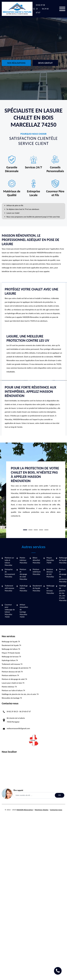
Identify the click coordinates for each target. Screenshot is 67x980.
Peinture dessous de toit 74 (12, 672)
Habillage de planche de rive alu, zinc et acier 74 (20, 694)
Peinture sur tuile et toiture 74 (13, 690)
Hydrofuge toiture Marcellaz (24, 588)
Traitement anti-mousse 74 (12, 664)
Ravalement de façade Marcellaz (37, 588)
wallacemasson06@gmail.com (18, 728)
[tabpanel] (36, 493)
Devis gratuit (45, 63)
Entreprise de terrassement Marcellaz (10, 573)
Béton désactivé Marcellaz (36, 560)
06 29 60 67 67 (25, 712)
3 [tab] (36, 530)
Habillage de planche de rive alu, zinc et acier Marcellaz (63, 593)
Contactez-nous (56, 810)
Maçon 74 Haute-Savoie (11, 653)
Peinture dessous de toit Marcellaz (50, 573)
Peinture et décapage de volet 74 (14, 679)
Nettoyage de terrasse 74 (11, 657)
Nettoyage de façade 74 (11, 642)
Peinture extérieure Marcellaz (37, 572)
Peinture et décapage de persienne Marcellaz (63, 575)
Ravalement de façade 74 (11, 645)
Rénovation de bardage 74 (12, 698)
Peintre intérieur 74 (9, 687)
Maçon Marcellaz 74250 (50, 560)
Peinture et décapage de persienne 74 (16, 668)
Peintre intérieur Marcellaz (23, 560)
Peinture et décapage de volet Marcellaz (23, 574)
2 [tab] (30, 530)
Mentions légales (42, 810)
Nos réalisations (16, 63)
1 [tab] (25, 530)
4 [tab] (41, 530)
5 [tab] (46, 530)
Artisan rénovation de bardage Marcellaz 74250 (24, 611)
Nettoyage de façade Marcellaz (63, 560)
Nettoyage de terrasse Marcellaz (51, 589)
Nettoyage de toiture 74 (11, 649)
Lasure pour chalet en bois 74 (13, 683)
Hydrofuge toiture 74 (10, 660)
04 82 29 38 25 (12, 712)
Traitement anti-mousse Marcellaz (9, 588)
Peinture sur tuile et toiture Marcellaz (9, 561)
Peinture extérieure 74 (10, 675)
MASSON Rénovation (25, 810)
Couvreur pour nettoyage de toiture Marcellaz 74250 (10, 611)
